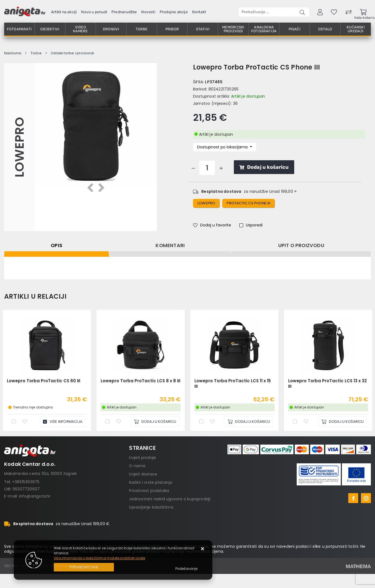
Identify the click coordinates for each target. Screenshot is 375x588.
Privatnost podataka (149, 491)
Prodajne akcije (174, 12)
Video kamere (80, 29)
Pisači (295, 29)
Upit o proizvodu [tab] (301, 245)
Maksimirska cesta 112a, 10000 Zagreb (41, 474)
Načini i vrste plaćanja (151, 482)
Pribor (172, 29)
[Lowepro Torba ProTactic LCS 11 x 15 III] (249, 422)
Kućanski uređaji (356, 29)
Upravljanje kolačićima (151, 507)
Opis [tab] (57, 245)
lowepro (206, 203)
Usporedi (251, 225)
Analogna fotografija (264, 29)
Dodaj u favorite (212, 225)
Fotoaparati (19, 29)
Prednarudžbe (124, 12)
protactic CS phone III (248, 203)
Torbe (142, 29)
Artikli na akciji (64, 12)
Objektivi (50, 29)
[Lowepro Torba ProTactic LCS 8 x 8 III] (155, 422)
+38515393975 (26, 482)
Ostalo (325, 29)
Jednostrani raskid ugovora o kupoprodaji (170, 499)
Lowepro (19, 147)
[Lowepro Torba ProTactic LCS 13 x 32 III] (342, 422)
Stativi (203, 29)
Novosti (148, 12)
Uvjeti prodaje (143, 458)
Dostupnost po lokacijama (223, 147)
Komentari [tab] (170, 245)
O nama (137, 466)
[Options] (186, 569)
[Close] (84, 567)
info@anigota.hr (35, 496)
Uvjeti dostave (143, 474)
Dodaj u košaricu (264, 167)
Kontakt (199, 12)
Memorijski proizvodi (233, 29)
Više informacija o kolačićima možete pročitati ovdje (99, 558)
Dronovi (111, 29)
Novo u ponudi (94, 12)
